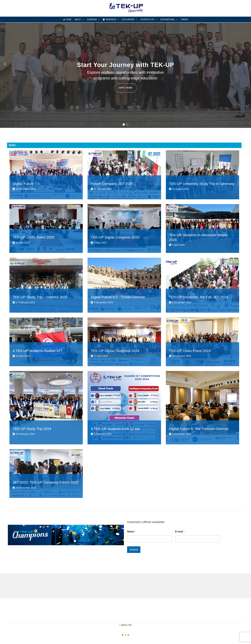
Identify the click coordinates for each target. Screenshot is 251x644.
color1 (123, 635)
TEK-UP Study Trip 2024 (32, 429)
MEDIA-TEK (126, 625)
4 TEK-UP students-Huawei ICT (37, 351)
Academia (93, 20)
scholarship (130, 20)
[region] (125, 64)
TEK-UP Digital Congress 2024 (115, 351)
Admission (112, 20)
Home (69, 20)
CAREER (184, 20)
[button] (5, 64)
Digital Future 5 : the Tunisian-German (199, 429)
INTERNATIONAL (169, 20)
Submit (134, 550)
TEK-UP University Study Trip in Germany (202, 184)
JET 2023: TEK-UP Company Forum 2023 (46, 482)
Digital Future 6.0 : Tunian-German (118, 297)
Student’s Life (149, 20)
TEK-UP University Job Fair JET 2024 (198, 297)
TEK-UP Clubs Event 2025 (33, 237)
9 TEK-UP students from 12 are (115, 429)
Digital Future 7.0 (26, 184)
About (79, 20)
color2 (126, 635)
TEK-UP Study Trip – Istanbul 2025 (40, 297)
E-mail (180, 532)
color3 (128, 635)
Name (131, 532)
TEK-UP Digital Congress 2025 (115, 237)
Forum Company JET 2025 (112, 184)
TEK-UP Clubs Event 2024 (190, 351)
